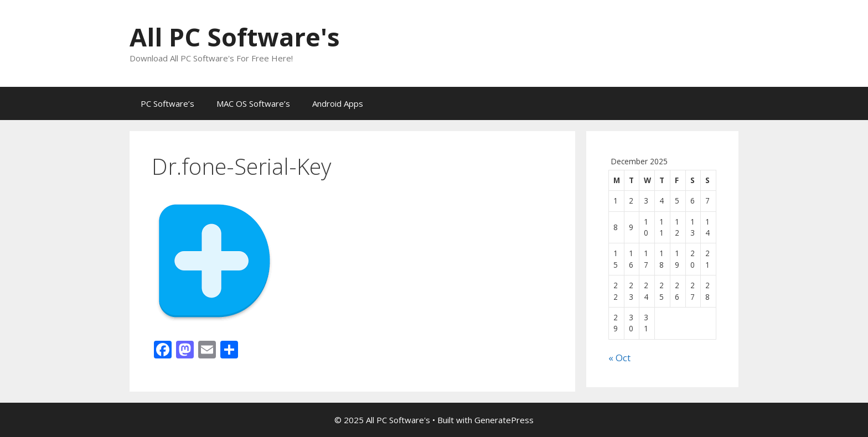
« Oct (619, 358)
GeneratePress (504, 420)
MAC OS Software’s (253, 103)
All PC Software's (235, 37)
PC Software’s (167, 103)
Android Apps (338, 103)
